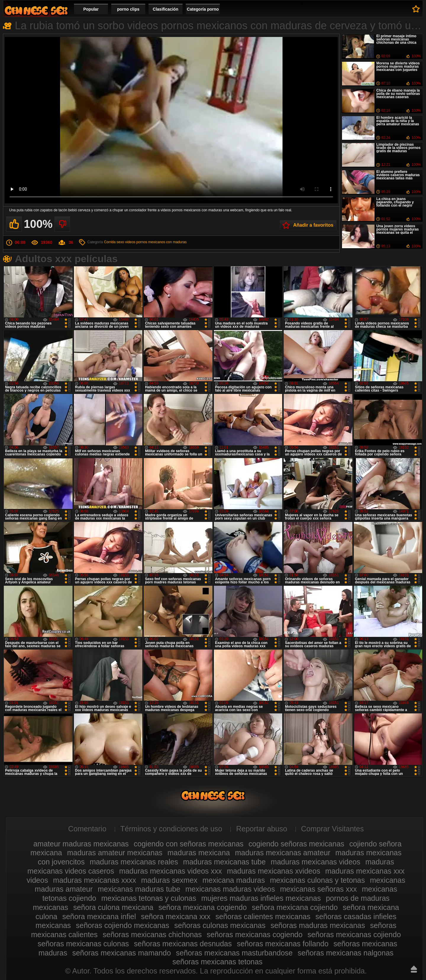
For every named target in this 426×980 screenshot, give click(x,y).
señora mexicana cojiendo (295, 907)
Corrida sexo (114, 242)
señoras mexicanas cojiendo (354, 934)
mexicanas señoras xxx (318, 889)
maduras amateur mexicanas (115, 853)
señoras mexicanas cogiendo (255, 934)
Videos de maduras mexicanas (36, 10)
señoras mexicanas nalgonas (346, 953)
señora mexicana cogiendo (202, 907)
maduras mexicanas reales (134, 862)
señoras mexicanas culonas (83, 944)
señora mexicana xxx (176, 916)
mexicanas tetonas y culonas (149, 898)
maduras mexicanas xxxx (95, 880)
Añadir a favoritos (313, 225)
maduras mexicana (199, 853)
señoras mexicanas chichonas (152, 934)
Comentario (87, 829)
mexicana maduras (234, 880)
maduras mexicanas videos (316, 862)
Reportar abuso (262, 829)
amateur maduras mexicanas (81, 844)
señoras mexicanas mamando (122, 953)
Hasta (414, 969)
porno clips (128, 9)
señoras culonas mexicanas (220, 925)
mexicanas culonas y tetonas (317, 880)
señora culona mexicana (113, 907)
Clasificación (165, 9)
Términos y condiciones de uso (171, 829)
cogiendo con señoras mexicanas (189, 844)
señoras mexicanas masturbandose (234, 953)
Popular (91, 9)
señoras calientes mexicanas (263, 916)
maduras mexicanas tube (224, 862)
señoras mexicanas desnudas (183, 944)
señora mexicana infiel (99, 916)
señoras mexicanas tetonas (217, 962)
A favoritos (416, 9)
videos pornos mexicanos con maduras (156, 242)
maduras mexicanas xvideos (273, 871)
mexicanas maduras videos (230, 889)
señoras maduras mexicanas (318, 925)
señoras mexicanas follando (283, 944)
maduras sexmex (169, 880)
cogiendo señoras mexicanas (296, 844)
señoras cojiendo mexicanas (123, 925)
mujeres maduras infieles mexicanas (261, 898)
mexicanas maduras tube (139, 889)
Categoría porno (203, 9)
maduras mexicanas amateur (283, 853)
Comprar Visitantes (333, 829)
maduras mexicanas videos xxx (171, 871)
